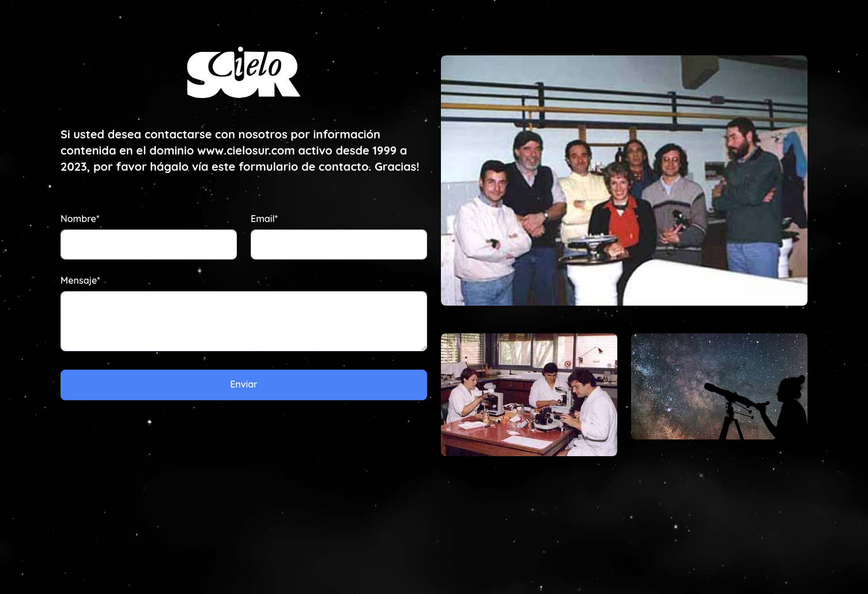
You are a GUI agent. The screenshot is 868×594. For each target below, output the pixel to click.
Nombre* (80, 219)
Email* (264, 219)
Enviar (244, 384)
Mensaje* (80, 280)
